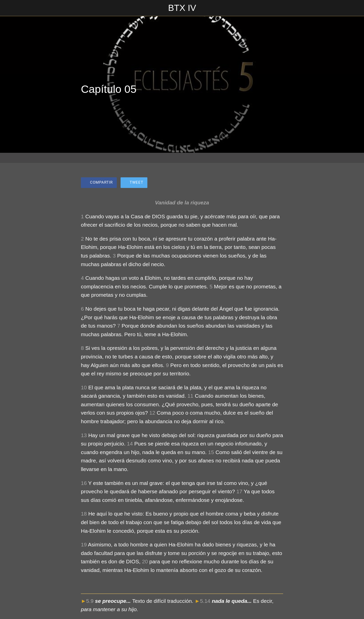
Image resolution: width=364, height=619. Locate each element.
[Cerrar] (10, 8)
